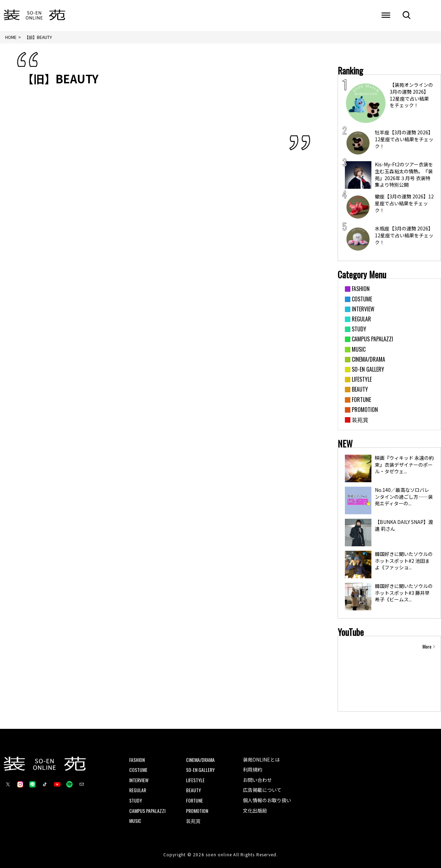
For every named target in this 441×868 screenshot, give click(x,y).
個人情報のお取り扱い (267, 800)
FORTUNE (194, 800)
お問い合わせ (257, 780)
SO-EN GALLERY (200, 770)
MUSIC (135, 821)
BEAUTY (193, 790)
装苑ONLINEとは (261, 759)
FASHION (137, 760)
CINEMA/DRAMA (200, 760)
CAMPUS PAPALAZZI (147, 811)
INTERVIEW (139, 780)
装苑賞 (193, 821)
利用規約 (253, 770)
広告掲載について (262, 790)
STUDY (136, 800)
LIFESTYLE (195, 780)
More (427, 647)
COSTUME (138, 770)
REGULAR (138, 790)
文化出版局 (255, 810)
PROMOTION (197, 811)
